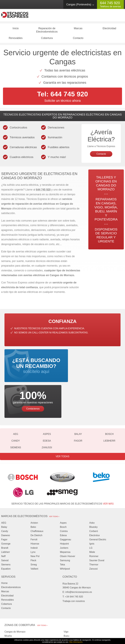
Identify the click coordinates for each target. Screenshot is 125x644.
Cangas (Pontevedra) (79, 4)
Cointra (64, 499)
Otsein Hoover (67, 524)
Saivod (5, 528)
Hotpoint (64, 511)
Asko (92, 490)
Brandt (5, 515)
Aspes (47, 402)
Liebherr (109, 408)
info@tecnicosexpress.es (79, 560)
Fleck (33, 528)
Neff (3, 524)
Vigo (66, 599)
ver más (108, 471)
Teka (62, 532)
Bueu (66, 604)
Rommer (94, 524)
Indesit (34, 515)
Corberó (94, 499)
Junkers (64, 515)
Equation (6, 536)
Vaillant (34, 536)
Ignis (92, 511)
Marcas (78, 30)
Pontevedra (70, 608)
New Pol (35, 524)
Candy (16, 408)
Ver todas (63, 424)
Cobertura (47, 39)
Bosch (109, 402)
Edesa (47, 408)
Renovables (16, 39)
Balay (78, 402)
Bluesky (93, 495)
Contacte (101, 155)
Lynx (33, 520)
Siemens (16, 415)
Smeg (34, 532)
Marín (8, 608)
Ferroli (34, 507)
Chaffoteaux (37, 499)
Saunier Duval (97, 528)
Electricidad (109, 30)
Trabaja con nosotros (74, 569)
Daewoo (6, 503)
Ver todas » (54, 484)
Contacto (78, 39)
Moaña (8, 604)
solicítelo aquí (33, 370)
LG (91, 515)
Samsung (65, 528)
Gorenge (6, 511)
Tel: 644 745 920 (62, 95)
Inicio (16, 30)
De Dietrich (36, 503)
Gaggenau (65, 507)
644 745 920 (110, 3)
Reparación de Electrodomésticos (47, 31)
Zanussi (47, 415)
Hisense (35, 511)
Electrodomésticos (11, 555)
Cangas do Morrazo (15, 599)
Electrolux (94, 503)
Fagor (78, 408)
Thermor (94, 532)
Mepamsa (65, 520)
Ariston (34, 490)
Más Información (76, 642)
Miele (92, 520)
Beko (33, 495)
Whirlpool (65, 536)
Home (4, 551)
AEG (16, 402)
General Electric (98, 507)
